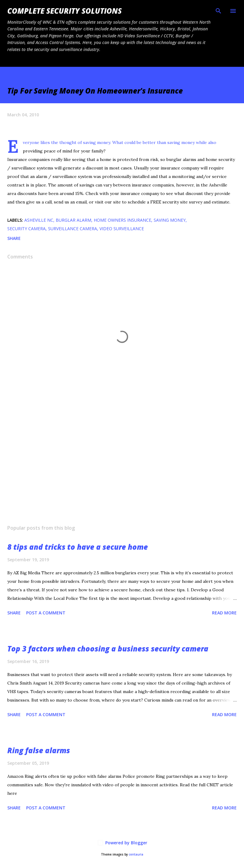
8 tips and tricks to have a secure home (78, 547)
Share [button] (14, 238)
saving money (170, 220)
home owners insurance (122, 220)
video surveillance (122, 229)
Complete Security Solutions (64, 11)
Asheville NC (39, 220)
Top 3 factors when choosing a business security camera (108, 649)
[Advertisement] (122, 463)
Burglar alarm (73, 220)
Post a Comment (46, 613)
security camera (26, 229)
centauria (136, 854)
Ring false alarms (39, 750)
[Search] (218, 11)
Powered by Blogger (122, 843)
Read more (224, 613)
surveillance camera (73, 229)
